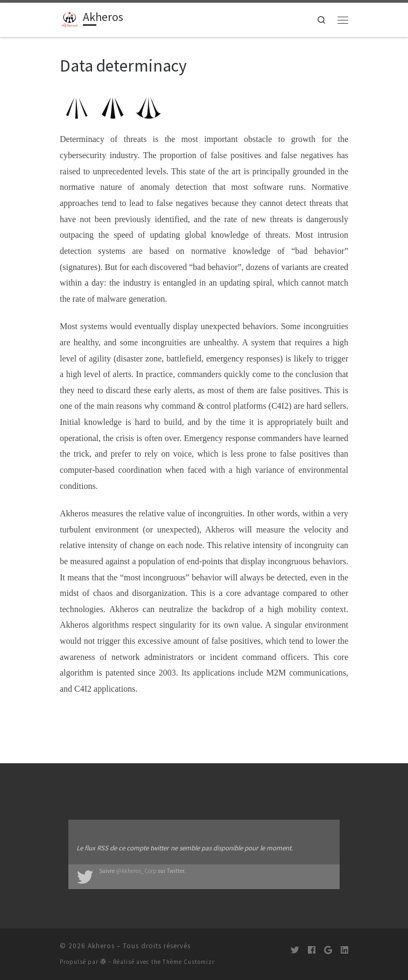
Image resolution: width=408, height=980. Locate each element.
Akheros (101, 946)
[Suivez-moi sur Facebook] (312, 950)
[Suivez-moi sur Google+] (328, 950)
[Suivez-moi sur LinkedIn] (344, 950)
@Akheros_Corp (136, 871)
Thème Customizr (189, 962)
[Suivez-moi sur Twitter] (295, 950)
